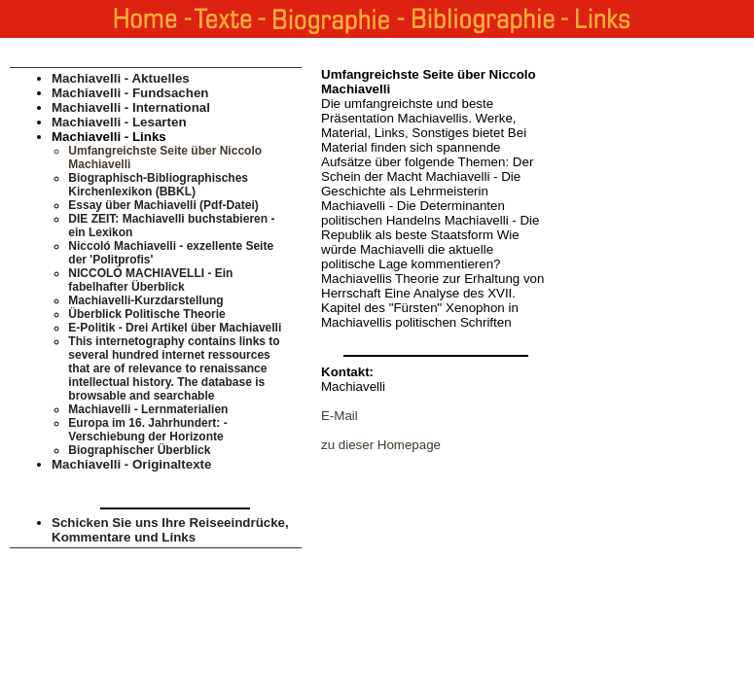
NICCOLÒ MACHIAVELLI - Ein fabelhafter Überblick (150, 280)
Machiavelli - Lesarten (119, 122)
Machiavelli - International (131, 107)
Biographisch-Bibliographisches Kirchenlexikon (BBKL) (158, 185)
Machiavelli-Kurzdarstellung (145, 300)
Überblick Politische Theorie (146, 314)
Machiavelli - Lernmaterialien (148, 409)
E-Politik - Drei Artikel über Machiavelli (175, 328)
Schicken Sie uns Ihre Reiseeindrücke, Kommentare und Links (170, 530)
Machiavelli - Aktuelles (121, 78)
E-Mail (340, 416)
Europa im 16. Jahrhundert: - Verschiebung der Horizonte (147, 430)
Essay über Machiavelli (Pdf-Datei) (163, 205)
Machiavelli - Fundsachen (130, 93)
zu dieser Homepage (381, 445)
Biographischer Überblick (139, 450)
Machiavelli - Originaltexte (131, 464)
